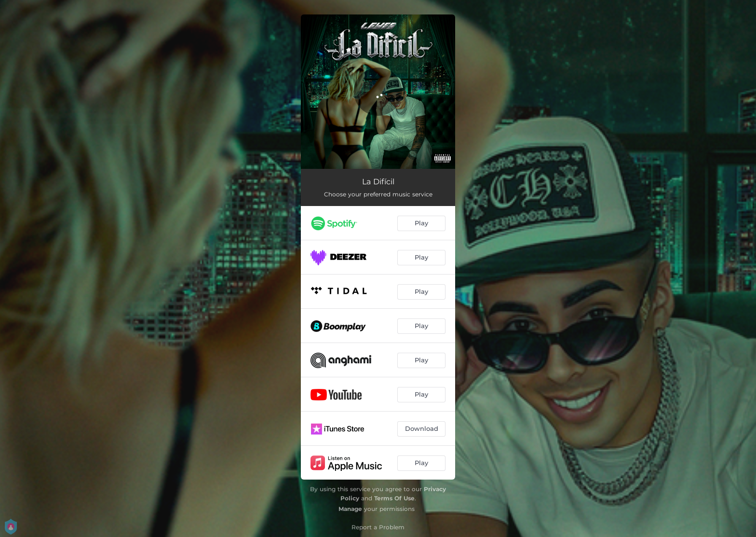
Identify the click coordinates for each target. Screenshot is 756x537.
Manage (350, 509)
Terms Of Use (394, 498)
